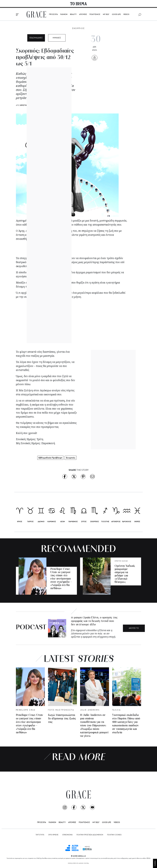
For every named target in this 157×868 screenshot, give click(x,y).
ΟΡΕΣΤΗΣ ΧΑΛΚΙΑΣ (121, 561)
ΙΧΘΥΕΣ (137, 522)
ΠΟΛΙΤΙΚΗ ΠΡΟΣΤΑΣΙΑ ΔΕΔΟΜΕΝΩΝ (90, 835)
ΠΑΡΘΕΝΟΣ (73, 522)
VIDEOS (126, 14)
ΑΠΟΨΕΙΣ (83, 14)
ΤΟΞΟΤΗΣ (105, 522)
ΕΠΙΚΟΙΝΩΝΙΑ (67, 835)
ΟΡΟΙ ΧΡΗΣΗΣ (53, 835)
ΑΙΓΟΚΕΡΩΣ (116, 522)
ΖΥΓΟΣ (84, 522)
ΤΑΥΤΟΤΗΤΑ (40, 835)
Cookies (155, 863)
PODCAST (31, 628)
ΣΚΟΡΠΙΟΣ (79, 28)
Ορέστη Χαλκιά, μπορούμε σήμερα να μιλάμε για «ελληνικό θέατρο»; (125, 574)
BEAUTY (73, 14)
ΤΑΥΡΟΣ (30, 522)
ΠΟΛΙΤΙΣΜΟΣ (95, 14)
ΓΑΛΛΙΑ (116, 710)
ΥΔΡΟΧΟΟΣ (127, 522)
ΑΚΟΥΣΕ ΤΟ (134, 628)
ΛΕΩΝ (62, 522)
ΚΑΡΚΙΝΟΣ (52, 522)
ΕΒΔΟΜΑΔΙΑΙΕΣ (36, 38)
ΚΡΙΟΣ (20, 522)
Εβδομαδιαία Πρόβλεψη (50, 458)
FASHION (64, 14)
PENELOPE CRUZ (56, 564)
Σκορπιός (71, 458)
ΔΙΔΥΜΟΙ (41, 522)
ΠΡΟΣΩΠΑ (53, 14)
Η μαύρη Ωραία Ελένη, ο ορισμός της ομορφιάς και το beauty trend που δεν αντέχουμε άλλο (94, 621)
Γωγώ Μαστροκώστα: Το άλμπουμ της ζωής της (62, 719)
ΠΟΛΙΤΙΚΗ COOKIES (114, 835)
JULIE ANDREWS (90, 710)
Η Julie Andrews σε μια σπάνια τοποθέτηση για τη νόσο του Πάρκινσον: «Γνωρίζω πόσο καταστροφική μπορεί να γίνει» (94, 726)
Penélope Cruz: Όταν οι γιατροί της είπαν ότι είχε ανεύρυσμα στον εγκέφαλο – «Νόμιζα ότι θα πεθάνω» (61, 579)
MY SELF (106, 14)
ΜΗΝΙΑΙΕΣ (57, 38)
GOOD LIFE (116, 14)
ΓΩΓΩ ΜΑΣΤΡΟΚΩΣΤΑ (61, 710)
